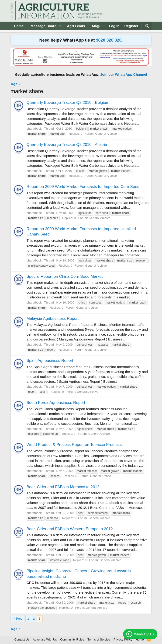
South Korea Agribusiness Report (56, 403)
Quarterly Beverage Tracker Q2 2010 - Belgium (68, 103)
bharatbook (34, 129)
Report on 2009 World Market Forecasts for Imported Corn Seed (83, 187)
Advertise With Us (45, 639)
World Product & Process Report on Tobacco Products (74, 445)
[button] (60, 26)
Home (19, 26)
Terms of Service (99, 639)
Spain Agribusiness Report (50, 361)
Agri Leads (76, 26)
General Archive (106, 134)
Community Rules (72, 639)
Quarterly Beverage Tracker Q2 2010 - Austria (67, 145)
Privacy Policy (123, 639)
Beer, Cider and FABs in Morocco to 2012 (63, 487)
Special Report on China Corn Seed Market (65, 276)
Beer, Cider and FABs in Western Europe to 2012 (70, 529)
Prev (19, 619)
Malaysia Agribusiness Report (53, 319)
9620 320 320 (109, 40)
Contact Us (22, 639)
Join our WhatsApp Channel (124, 74)
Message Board (43, 26)
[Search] (147, 26)
